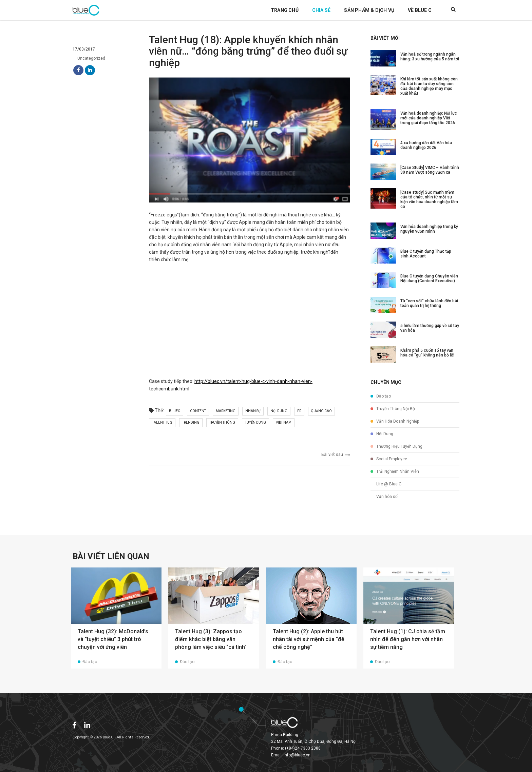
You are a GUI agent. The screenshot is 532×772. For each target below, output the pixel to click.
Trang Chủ (285, 10)
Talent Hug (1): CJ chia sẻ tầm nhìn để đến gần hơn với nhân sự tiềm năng (408, 639)
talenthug (162, 422)
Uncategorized (89, 58)
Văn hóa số (384, 497)
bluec (175, 411)
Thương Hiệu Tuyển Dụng (396, 446)
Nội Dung (382, 434)
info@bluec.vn (297, 755)
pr (299, 411)
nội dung (279, 411)
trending (191, 422)
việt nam (284, 422)
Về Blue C (420, 10)
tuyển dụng (255, 422)
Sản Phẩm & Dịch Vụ (369, 10)
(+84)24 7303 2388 (303, 748)
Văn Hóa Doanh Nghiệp (395, 421)
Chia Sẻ (321, 10)
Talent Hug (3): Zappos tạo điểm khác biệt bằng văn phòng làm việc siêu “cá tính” (211, 639)
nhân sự (253, 411)
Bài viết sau (336, 455)
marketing (226, 411)
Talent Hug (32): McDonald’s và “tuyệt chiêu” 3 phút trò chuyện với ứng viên (113, 639)
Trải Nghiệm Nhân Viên (395, 471)
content (198, 411)
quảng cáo (321, 411)
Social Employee (389, 459)
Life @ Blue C (386, 484)
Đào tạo (381, 396)
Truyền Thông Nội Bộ (393, 409)
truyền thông (222, 422)
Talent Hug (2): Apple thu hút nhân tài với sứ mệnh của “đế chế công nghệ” (309, 639)
